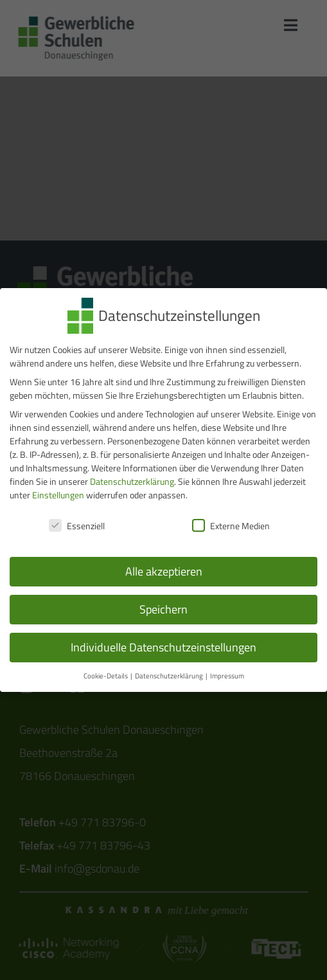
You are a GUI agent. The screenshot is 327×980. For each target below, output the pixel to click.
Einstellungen (58, 493)
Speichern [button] (163, 607)
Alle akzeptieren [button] (164, 569)
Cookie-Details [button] (106, 673)
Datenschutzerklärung (132, 479)
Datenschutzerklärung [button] (170, 673)
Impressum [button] (227, 673)
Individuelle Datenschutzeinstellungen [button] (163, 645)
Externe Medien (231, 523)
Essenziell (77, 523)
